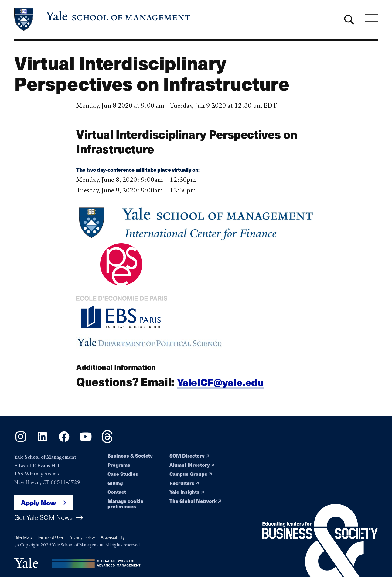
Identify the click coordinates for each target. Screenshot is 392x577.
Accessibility (113, 537)
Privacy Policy (82, 537)
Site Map (23, 537)
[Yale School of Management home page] (103, 19)
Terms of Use (50, 537)
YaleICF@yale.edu (220, 382)
